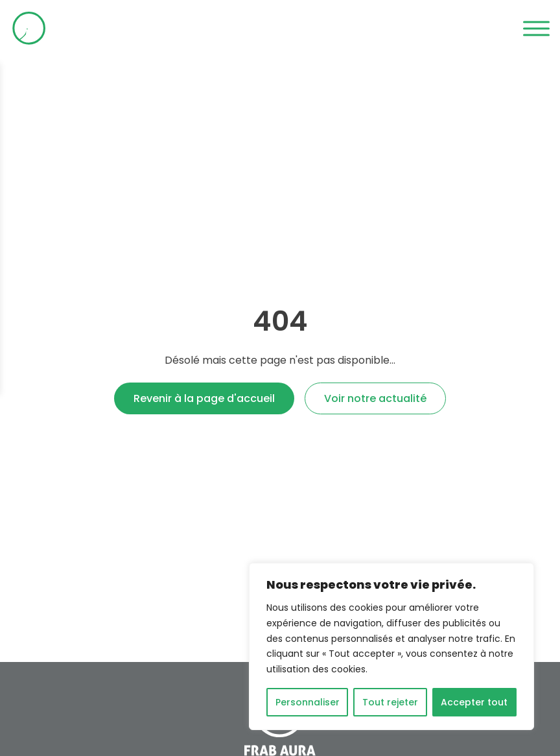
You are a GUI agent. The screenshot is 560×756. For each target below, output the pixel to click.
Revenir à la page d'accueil (204, 398)
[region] (391, 646)
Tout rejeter (390, 702)
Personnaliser (308, 702)
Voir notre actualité (375, 398)
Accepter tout (474, 702)
